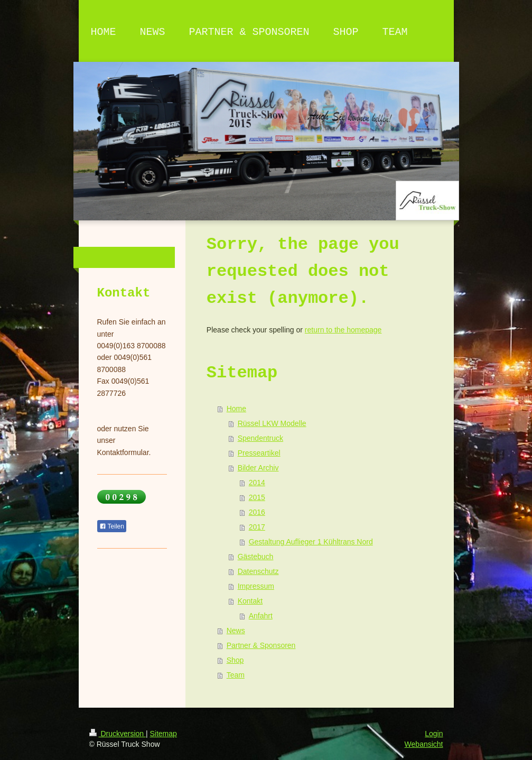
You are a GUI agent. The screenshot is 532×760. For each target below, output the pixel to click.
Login (434, 734)
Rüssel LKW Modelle (272, 423)
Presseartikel (259, 453)
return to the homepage (343, 330)
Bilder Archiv (258, 468)
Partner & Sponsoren (261, 645)
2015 (257, 497)
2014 (257, 483)
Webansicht (424, 744)
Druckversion (118, 734)
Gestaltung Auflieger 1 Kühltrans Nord (311, 542)
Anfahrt (261, 616)
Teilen (112, 526)
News (236, 631)
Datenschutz (258, 571)
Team (236, 675)
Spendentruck (260, 438)
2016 (257, 512)
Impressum (256, 586)
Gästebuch (256, 557)
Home (236, 409)
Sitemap (164, 734)
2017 (257, 527)
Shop (235, 660)
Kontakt (250, 601)
